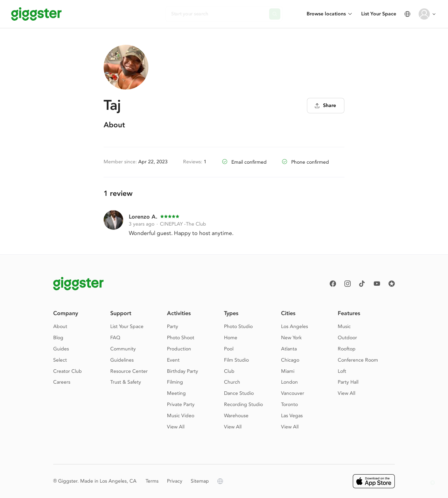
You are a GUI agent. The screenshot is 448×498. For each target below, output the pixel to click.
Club (229, 371)
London (289, 382)
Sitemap (200, 481)
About (60, 326)
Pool (229, 349)
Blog (58, 338)
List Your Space (379, 14)
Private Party (181, 404)
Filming (175, 382)
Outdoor (347, 338)
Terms (152, 481)
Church (232, 382)
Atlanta (289, 349)
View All (176, 427)
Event (173, 360)
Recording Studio (243, 404)
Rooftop (347, 349)
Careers (62, 382)
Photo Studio (238, 326)
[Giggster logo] (78, 284)
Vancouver (293, 393)
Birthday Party (183, 371)
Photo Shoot (181, 338)
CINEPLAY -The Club (183, 224)
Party (173, 326)
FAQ (115, 338)
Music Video (181, 416)
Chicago (290, 360)
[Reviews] (392, 284)
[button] (433, 483)
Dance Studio (239, 393)
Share (325, 105)
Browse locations (326, 14)
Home (231, 338)
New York (291, 338)
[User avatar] (424, 14)
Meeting (176, 393)
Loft (342, 371)
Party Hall (348, 382)
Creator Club (68, 371)
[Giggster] (36, 14)
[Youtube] (377, 284)
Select (60, 360)
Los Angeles (295, 326)
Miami (288, 371)
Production (179, 349)
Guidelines (122, 360)
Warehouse (236, 416)
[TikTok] (362, 284)
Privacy (175, 481)
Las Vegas (292, 416)
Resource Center (129, 371)
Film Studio (236, 360)
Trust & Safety (126, 382)
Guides (61, 349)
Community (123, 349)
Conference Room (358, 360)
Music (344, 326)
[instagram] (348, 284)
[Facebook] (333, 284)
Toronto (289, 404)
